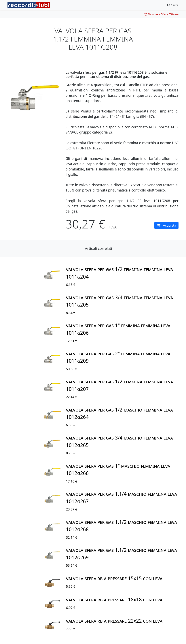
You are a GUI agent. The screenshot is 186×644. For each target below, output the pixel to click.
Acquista (166, 225)
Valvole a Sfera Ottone (162, 14)
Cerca (173, 5)
